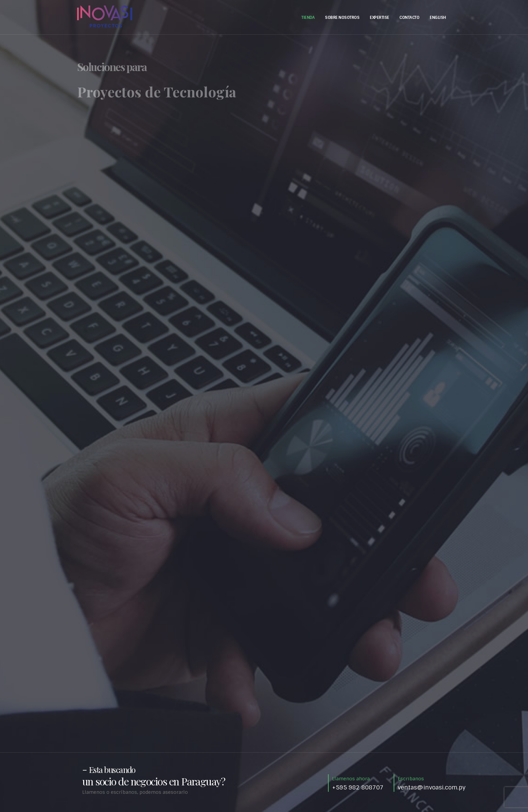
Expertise (379, 18)
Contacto (409, 18)
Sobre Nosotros (342, 18)
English (438, 18)
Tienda (308, 18)
